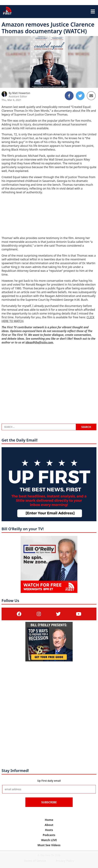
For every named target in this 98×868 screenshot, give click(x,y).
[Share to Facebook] (69, 96)
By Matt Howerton (19, 93)
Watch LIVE (49, 840)
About (49, 825)
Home (49, 820)
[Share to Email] (91, 96)
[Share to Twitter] (80, 96)
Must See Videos (49, 845)
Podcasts (49, 835)
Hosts (49, 830)
